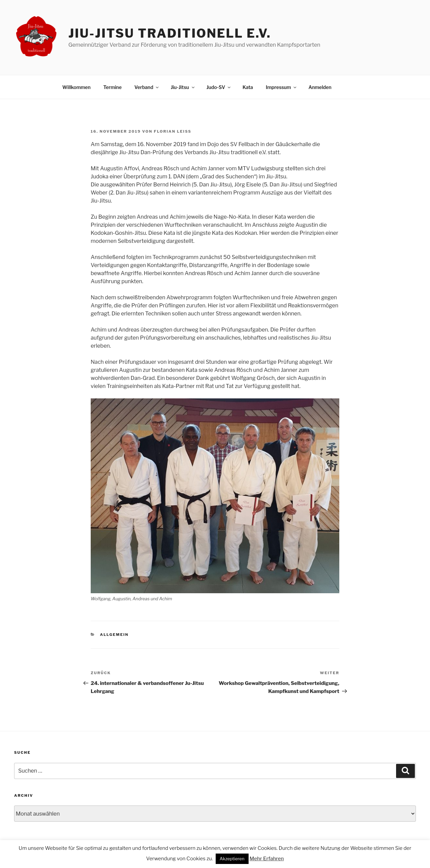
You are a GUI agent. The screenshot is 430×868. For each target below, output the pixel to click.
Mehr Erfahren (267, 859)
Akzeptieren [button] (232, 859)
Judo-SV (219, 87)
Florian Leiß (173, 131)
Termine (112, 87)
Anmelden (320, 87)
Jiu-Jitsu (183, 87)
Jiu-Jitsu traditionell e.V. (169, 33)
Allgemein (114, 635)
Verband (147, 87)
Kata (248, 87)
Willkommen (77, 87)
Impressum (282, 87)
